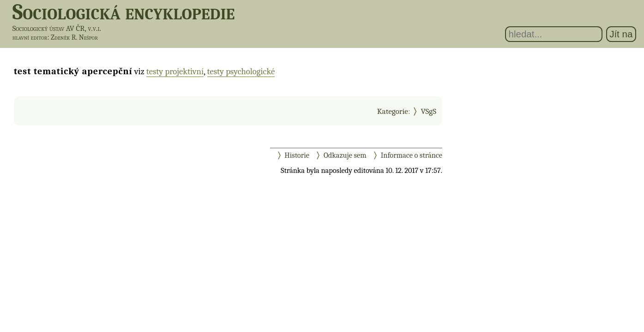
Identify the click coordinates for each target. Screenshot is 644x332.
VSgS (428, 111)
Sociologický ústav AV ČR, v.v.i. (57, 28)
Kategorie (393, 111)
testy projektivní (175, 71)
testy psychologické (241, 71)
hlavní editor (30, 37)
